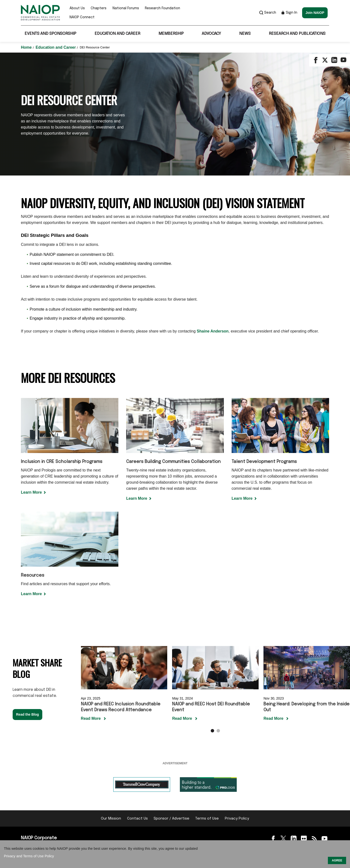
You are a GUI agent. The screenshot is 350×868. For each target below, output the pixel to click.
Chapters (99, 8)
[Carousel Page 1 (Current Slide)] (212, 731)
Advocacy (211, 34)
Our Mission (111, 819)
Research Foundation (162, 8)
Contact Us (137, 819)
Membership (171, 34)
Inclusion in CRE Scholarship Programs (62, 462)
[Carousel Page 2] (218, 731)
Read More (91, 718)
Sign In (289, 13)
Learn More (31, 492)
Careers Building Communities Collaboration (173, 462)
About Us (77, 8)
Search (268, 13)
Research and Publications (297, 34)
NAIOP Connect (82, 17)
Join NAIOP (315, 13)
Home (27, 47)
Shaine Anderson (213, 331)
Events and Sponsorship (50, 34)
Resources (33, 575)
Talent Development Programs (264, 462)
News (245, 34)
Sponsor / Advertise (171, 819)
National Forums (126, 8)
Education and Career (117, 34)
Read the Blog (27, 714)
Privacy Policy (237, 819)
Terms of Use (207, 819)
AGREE (337, 860)
